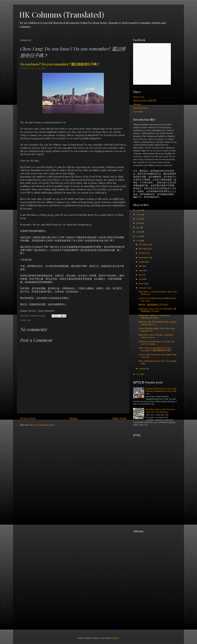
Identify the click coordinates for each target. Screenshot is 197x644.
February (144, 288)
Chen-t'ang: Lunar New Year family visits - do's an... (157, 356)
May (141, 275)
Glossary (137, 104)
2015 (139, 236)
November (144, 248)
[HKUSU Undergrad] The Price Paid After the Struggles (161, 410)
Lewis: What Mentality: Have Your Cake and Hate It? (157, 329)
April (142, 279)
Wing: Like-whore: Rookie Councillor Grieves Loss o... (156, 336)
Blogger (115, 638)
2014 (139, 240)
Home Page (139, 97)
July (141, 266)
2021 (139, 210)
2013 (139, 374)
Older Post (119, 418)
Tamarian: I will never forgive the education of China (154, 316)
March (142, 283)
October (143, 253)
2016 (139, 232)
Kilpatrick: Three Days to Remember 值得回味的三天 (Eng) (157, 310)
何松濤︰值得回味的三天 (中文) (153, 305)
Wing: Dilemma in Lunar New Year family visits (157, 362)
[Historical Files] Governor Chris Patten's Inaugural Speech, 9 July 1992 (161, 391)
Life (29, 320)
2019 (139, 219)
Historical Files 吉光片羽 (145, 100)
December (144, 244)
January (143, 368)
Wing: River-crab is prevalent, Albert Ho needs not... (158, 293)
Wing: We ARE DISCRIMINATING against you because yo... (157, 323)
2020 (139, 214)
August (142, 262)
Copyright (138, 111)
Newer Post (28, 418)
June (141, 270)
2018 (139, 223)
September (144, 257)
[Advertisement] (156, 458)
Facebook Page (140, 108)
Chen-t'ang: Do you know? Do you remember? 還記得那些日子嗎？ (155, 349)
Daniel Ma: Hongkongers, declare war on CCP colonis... (156, 343)
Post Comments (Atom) (44, 425)
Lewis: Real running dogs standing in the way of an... (157, 299)
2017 (139, 227)
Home (74, 418)
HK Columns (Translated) (62, 14)
